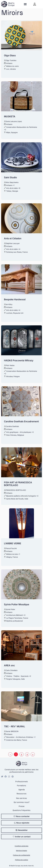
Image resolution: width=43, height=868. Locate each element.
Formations (21, 786)
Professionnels (22, 782)
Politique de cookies (21, 860)
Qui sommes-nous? (22, 802)
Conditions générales (21, 846)
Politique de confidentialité (21, 855)
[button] (25, 4)
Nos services (21, 798)
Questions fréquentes (21, 810)
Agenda (22, 790)
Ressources (21, 794)
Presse (22, 806)
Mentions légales (21, 851)
